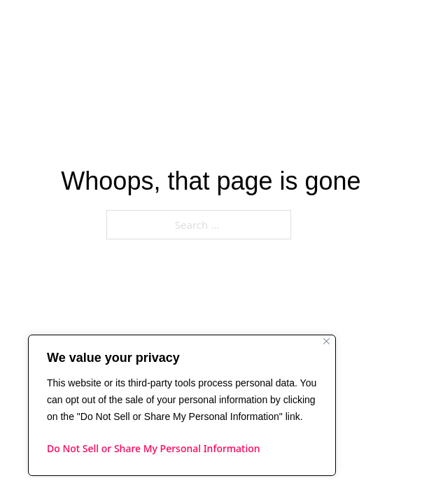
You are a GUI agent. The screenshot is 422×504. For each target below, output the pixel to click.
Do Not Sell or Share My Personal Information (154, 448)
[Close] (326, 341)
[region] (182, 405)
